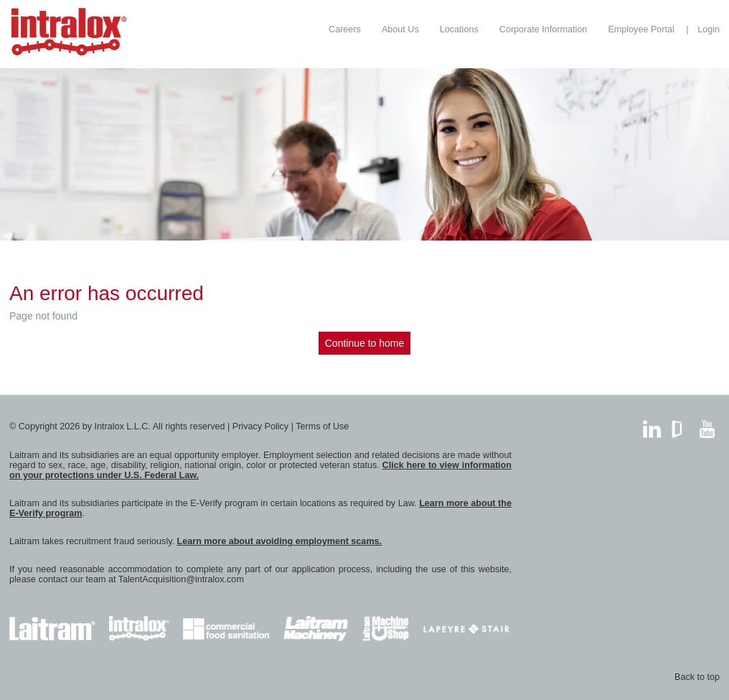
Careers (345, 29)
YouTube (707, 425)
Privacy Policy (260, 426)
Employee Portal (641, 29)
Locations (459, 29)
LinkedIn (652, 425)
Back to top (697, 677)
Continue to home (365, 343)
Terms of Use (322, 426)
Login (709, 29)
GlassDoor (680, 425)
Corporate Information (544, 29)
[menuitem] (345, 29)
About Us (400, 29)
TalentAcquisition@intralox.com (181, 579)
